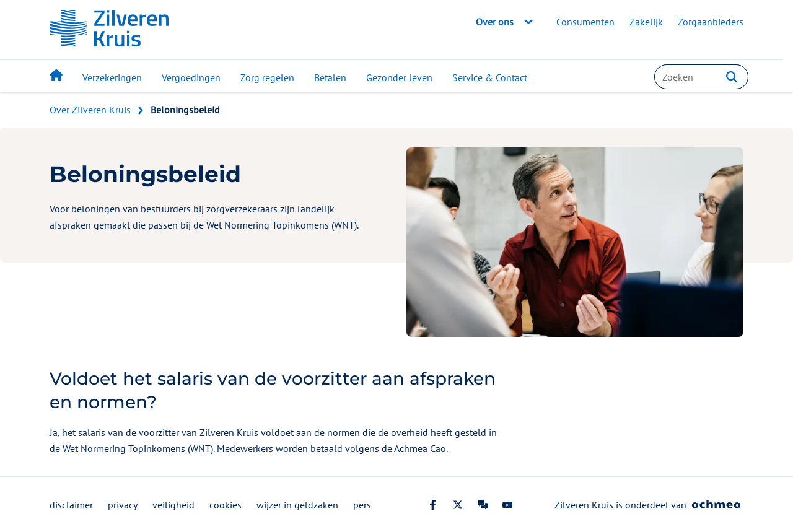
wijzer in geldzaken (297, 505)
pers (362, 505)
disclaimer (71, 505)
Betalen (330, 77)
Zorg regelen (267, 77)
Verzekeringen (112, 77)
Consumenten (585, 22)
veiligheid (173, 505)
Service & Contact (490, 77)
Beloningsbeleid (185, 110)
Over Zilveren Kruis (90, 110)
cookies (226, 505)
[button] (732, 77)
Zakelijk (646, 22)
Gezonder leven (399, 77)
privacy (123, 505)
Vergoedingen (191, 77)
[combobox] (701, 77)
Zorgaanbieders (711, 22)
